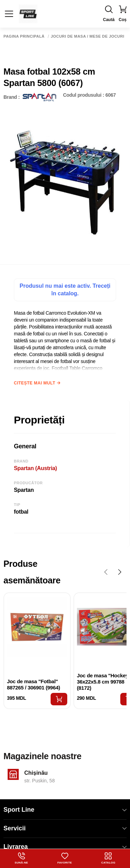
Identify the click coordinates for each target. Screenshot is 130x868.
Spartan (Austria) (35, 468)
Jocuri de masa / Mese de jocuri (88, 36)
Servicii (65, 828)
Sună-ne (21, 858)
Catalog (108, 858)
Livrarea (65, 847)
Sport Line (65, 810)
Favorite (65, 858)
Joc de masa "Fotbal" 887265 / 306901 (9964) (33, 684)
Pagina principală (24, 36)
